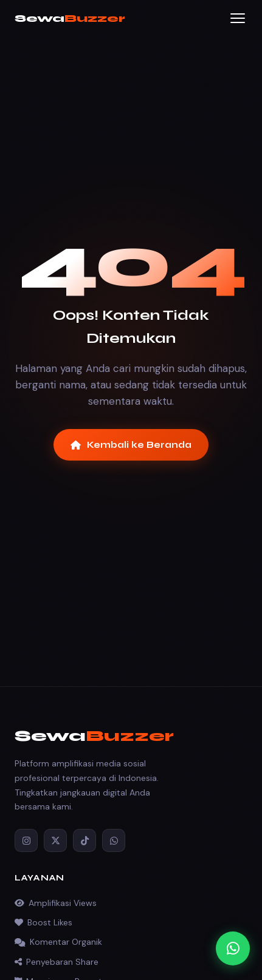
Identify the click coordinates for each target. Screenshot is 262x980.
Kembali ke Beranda (131, 445)
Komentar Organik (58, 942)
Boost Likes (43, 922)
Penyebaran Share (57, 962)
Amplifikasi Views (56, 903)
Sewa (70, 18)
